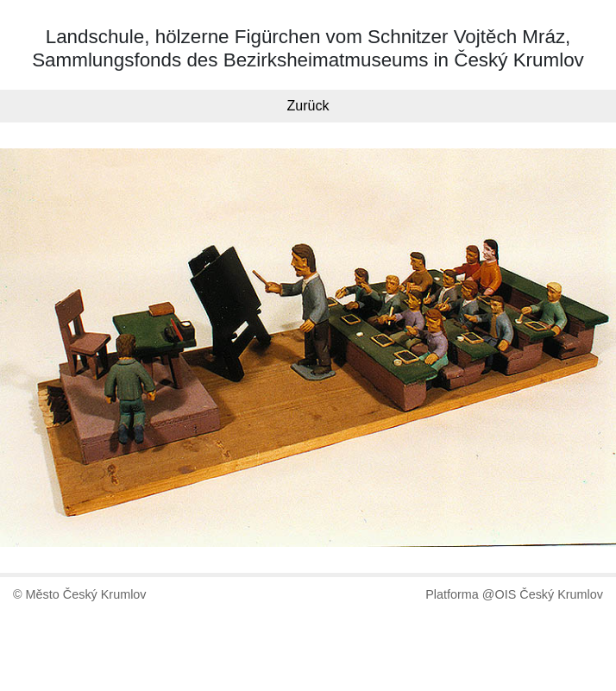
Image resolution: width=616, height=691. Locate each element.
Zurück (308, 106)
